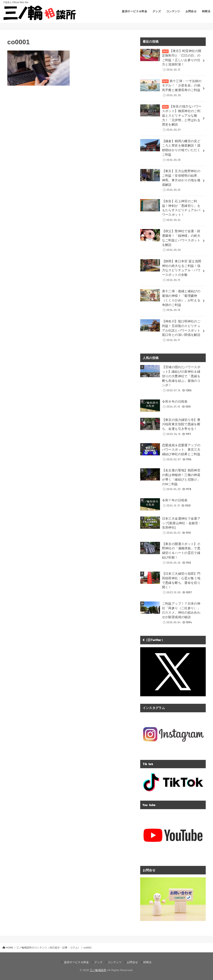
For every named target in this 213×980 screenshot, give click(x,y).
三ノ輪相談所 (98, 970)
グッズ (157, 11)
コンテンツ (173, 11)
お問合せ (191, 11)
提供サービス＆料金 (134, 11)
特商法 (206, 11)
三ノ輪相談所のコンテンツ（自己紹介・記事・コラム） (48, 948)
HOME (10, 948)
